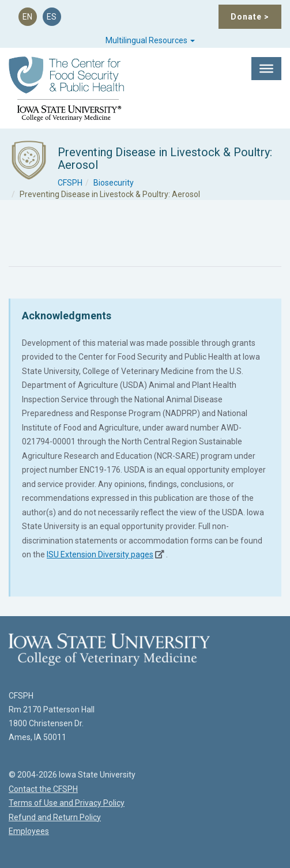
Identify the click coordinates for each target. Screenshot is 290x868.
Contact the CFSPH (43, 789)
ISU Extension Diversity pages (100, 554)
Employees (29, 831)
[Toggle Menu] (266, 69)
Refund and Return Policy (55, 817)
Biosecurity (114, 183)
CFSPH (70, 183)
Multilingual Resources (150, 40)
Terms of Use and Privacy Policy (67, 803)
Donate (250, 17)
